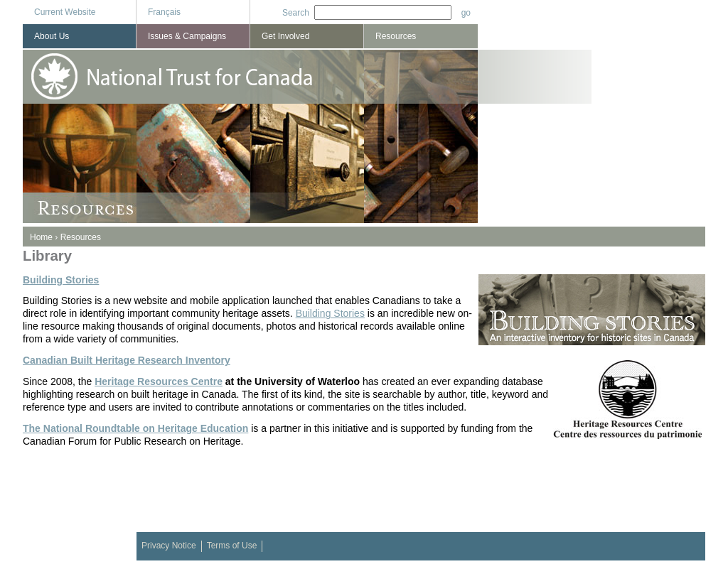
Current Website (65, 12)
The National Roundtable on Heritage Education (135, 428)
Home (41, 237)
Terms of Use (232, 546)
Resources (81, 237)
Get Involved (285, 36)
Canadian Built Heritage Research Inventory (127, 360)
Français (164, 12)
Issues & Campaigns (187, 36)
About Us (52, 36)
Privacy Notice (169, 546)
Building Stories (61, 280)
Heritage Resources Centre (159, 381)
